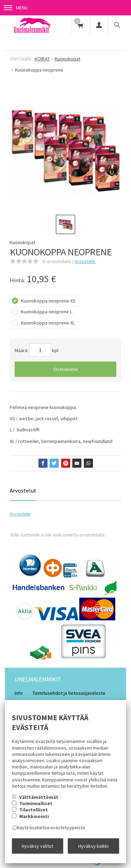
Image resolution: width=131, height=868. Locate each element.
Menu (16, 8)
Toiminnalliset (36, 803)
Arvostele (85, 261)
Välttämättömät (39, 797)
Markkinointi (34, 816)
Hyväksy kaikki (93, 846)
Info (19, 693)
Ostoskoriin (66, 369)
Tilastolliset (34, 810)
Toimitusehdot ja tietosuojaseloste (69, 693)
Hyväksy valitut (37, 846)
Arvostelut (23, 490)
